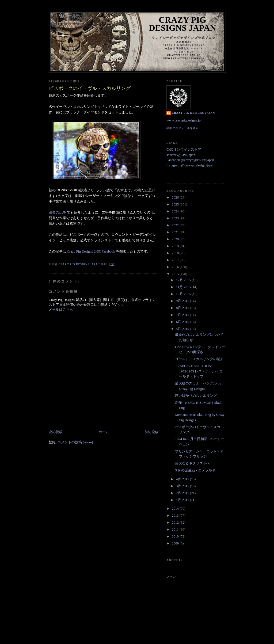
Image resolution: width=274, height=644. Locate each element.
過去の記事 (57, 212)
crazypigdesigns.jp (184, 55)
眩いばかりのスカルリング (196, 396)
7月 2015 (183, 315)
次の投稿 (56, 432)
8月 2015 (183, 308)
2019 (176, 246)
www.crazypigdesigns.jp (184, 120)
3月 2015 (183, 486)
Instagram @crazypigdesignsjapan (190, 165)
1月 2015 (183, 500)
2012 (176, 522)
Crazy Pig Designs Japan (183, 24)
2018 (176, 253)
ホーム (104, 432)
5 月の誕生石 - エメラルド (195, 470)
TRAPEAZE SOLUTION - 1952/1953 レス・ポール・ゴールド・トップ (199, 371)
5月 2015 (183, 329)
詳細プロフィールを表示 (183, 128)
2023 (176, 218)
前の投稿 (151, 432)
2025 (176, 204)
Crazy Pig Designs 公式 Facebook (91, 251)
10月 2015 (184, 294)
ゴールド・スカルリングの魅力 (199, 359)
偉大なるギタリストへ (192, 463)
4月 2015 (183, 479)
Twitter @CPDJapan (181, 155)
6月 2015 (183, 322)
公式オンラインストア (184, 149)
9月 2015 (183, 301)
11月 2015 (184, 287)
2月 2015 (183, 493)
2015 (176, 274)
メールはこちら (61, 309)
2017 (176, 260)
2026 (176, 197)
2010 (176, 536)
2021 (176, 232)
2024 (176, 211)
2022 (176, 225)
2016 (176, 267)
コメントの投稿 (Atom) (75, 442)
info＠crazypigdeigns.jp (184, 58)
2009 (176, 543)
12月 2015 (184, 280)
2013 (176, 515)
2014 (176, 508)
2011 (176, 529)
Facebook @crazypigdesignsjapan (190, 160)
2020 (176, 239)
